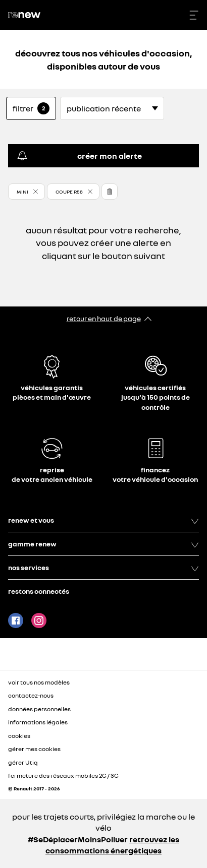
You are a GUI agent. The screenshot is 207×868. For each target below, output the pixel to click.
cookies (19, 736)
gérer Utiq (23, 762)
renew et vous (103, 520)
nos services (103, 568)
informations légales (38, 722)
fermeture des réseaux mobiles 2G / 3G (63, 776)
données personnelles (39, 709)
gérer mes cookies (34, 749)
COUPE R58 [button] (69, 192)
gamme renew (103, 544)
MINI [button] (22, 192)
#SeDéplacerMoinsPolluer (78, 839)
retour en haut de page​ (104, 318)
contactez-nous (31, 695)
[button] (27, 192)
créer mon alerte (79, 156)
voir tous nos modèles (39, 682)
